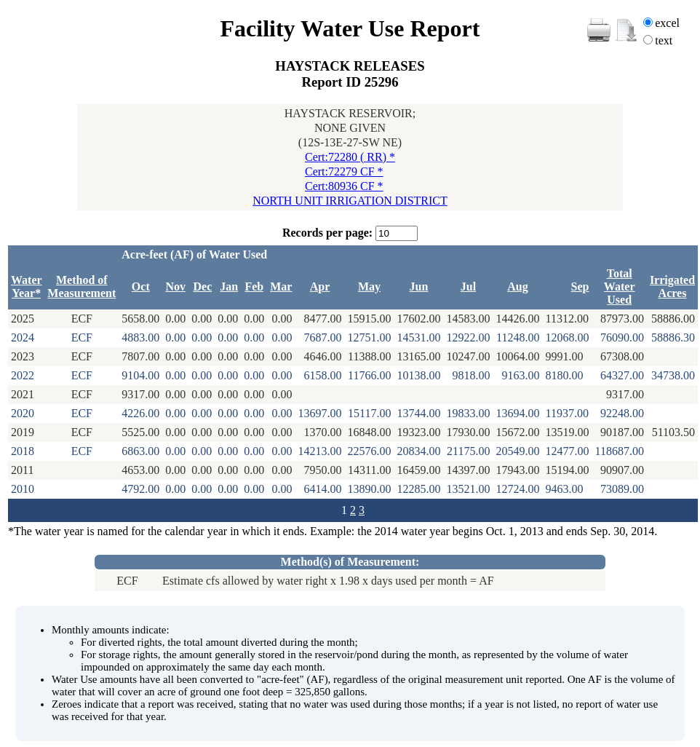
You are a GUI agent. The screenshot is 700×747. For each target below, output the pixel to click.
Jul (468, 286)
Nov (175, 286)
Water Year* (27, 286)
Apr (320, 286)
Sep (580, 286)
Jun (419, 286)
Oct (141, 286)
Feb (254, 286)
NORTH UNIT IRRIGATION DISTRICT (350, 201)
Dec (203, 286)
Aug (517, 286)
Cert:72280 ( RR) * (350, 157)
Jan (229, 286)
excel (667, 23)
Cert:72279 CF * (344, 171)
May (369, 286)
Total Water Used (620, 286)
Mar (281, 286)
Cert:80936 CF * (344, 186)
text (664, 40)
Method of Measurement (81, 286)
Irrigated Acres (672, 286)
